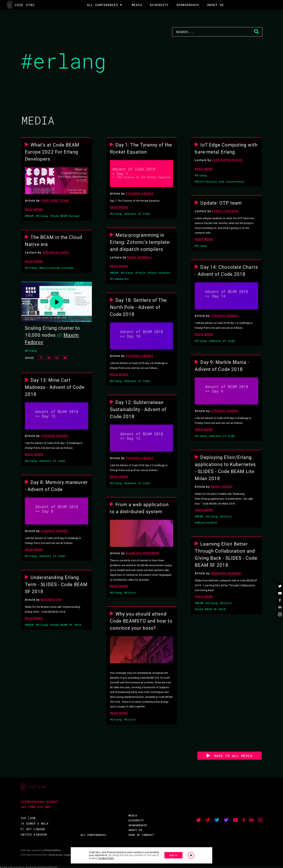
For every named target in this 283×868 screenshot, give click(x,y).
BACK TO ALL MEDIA (233, 756)
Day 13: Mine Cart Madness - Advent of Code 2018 (55, 387)
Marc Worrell (140, 257)
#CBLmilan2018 (206, 523)
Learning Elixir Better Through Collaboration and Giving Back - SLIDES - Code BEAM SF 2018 (226, 555)
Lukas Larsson (225, 211)
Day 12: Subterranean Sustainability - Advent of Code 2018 (138, 409)
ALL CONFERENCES (93, 835)
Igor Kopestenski (228, 160)
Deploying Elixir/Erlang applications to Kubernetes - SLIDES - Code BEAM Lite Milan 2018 (225, 468)
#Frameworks (119, 279)
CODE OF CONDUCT (141, 835)
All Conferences (103, 5)
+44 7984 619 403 (36, 807)
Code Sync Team (55, 201)
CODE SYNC (21, 5)
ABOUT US (135, 830)
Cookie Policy (106, 858)
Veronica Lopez (56, 253)
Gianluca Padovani (142, 553)
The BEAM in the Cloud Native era (54, 241)
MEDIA (137, 5)
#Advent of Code (137, 214)
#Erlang (42, 216)
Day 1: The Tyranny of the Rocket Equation (141, 148)
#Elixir (130, 593)
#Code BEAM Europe (65, 216)
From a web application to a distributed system (139, 508)
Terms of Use (55, 855)
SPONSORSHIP (188, 5)
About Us (215, 5)
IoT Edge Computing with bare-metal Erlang (226, 148)
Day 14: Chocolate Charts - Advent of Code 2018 (226, 271)
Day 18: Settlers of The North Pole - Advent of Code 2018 (138, 307)
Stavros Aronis (140, 194)
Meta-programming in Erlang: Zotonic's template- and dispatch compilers (140, 242)
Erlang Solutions (53, 850)
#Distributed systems (56, 268)
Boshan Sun (51, 600)
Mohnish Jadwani (226, 573)
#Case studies (159, 273)
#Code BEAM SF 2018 (66, 625)
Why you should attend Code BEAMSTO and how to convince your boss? (141, 621)
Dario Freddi (222, 487)
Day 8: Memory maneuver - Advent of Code (56, 486)
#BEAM (29, 216)
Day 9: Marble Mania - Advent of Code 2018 (222, 366)
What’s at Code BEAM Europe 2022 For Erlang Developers (52, 152)
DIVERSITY (159, 5)
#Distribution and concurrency (220, 181)
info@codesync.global (39, 801)
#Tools (141, 273)
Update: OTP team (221, 203)
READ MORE (34, 209)
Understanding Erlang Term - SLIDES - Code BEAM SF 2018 (56, 584)
